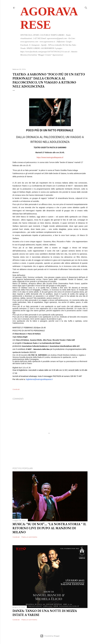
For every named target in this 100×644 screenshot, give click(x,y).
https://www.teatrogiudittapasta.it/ (50, 157)
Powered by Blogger (50, 636)
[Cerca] (86, 7)
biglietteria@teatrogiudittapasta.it (39, 379)
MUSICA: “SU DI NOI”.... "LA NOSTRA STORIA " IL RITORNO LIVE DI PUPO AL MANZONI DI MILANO (49, 528)
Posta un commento (29, 537)
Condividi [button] (16, 389)
